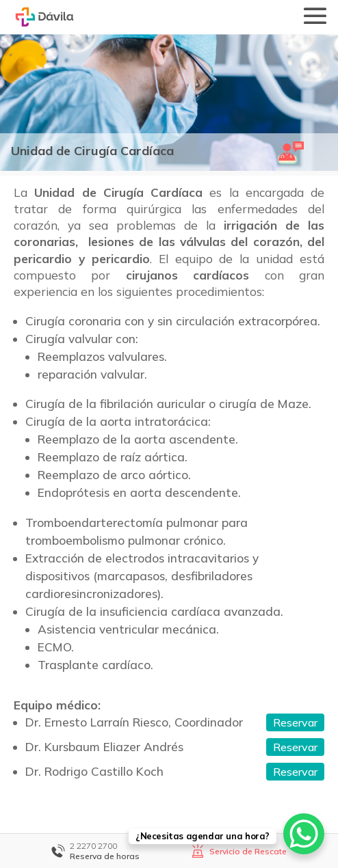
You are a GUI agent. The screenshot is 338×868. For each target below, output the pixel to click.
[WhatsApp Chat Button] (304, 834)
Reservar (295, 722)
